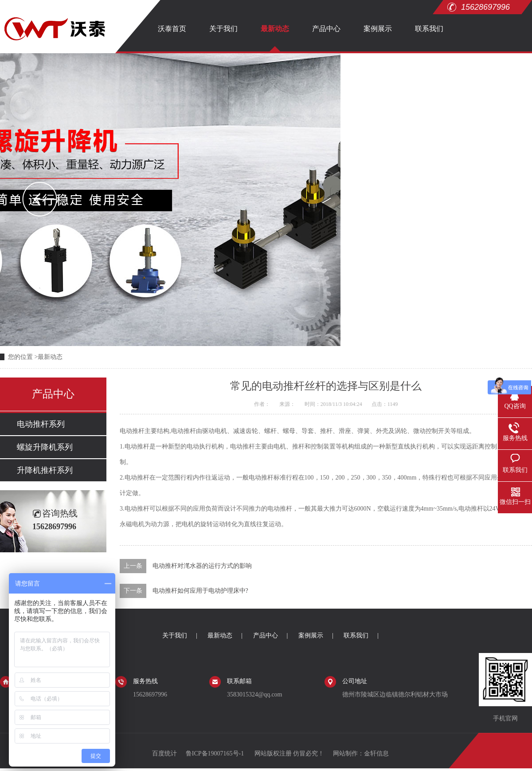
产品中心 (326, 29)
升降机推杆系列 (45, 470)
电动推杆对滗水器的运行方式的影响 (202, 566)
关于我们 (223, 29)
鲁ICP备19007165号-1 (216, 753)
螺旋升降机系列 (45, 447)
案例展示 (378, 29)
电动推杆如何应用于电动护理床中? (200, 591)
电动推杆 (132, 431)
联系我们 (429, 29)
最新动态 (275, 29)
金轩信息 (376, 753)
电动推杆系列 (41, 424)
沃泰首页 (172, 29)
